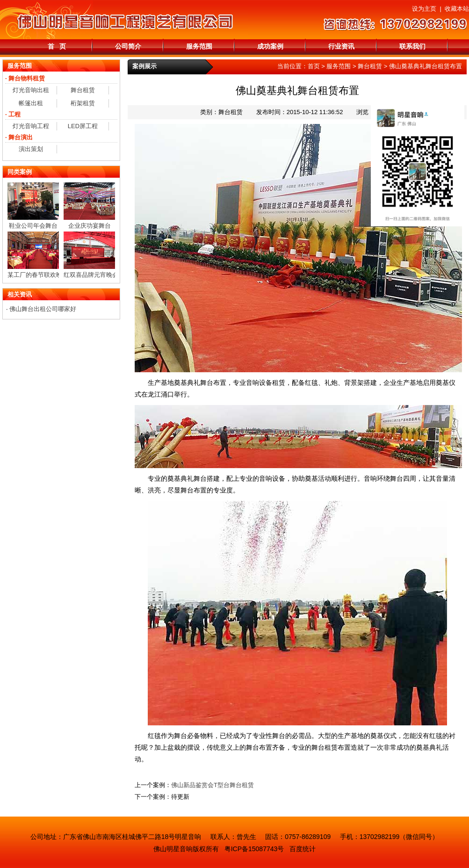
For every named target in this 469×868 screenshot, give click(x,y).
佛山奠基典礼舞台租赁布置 (426, 66)
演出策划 (31, 149)
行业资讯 (341, 46)
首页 (314, 66)
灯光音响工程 (31, 126)
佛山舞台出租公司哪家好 (43, 309)
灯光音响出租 (31, 90)
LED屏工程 (83, 126)
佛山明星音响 (173, 849)
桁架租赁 (83, 103)
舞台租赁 (370, 66)
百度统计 (303, 849)
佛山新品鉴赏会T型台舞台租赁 (213, 785)
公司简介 (128, 46)
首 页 (57, 46)
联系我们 (412, 46)
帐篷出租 (31, 103)
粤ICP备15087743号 (254, 849)
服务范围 (199, 46)
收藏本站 (457, 9)
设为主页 (424, 9)
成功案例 (270, 46)
